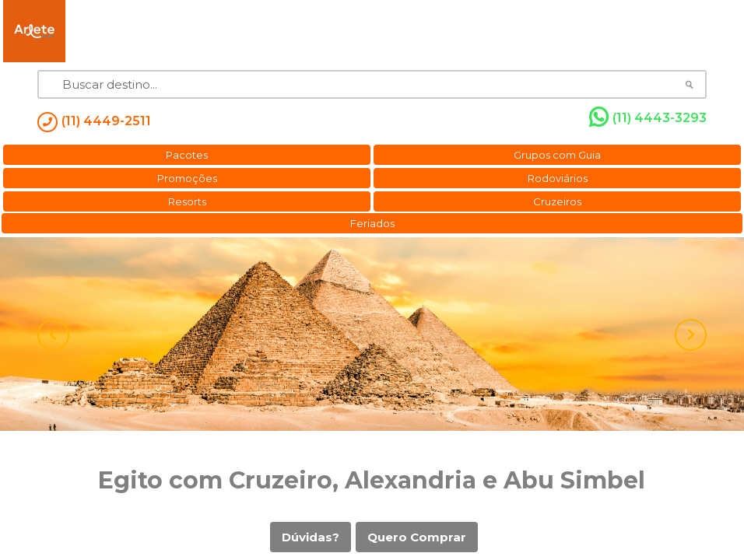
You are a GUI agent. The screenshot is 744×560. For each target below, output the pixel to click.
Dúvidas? (311, 537)
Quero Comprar (417, 537)
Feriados (372, 223)
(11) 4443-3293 (648, 117)
